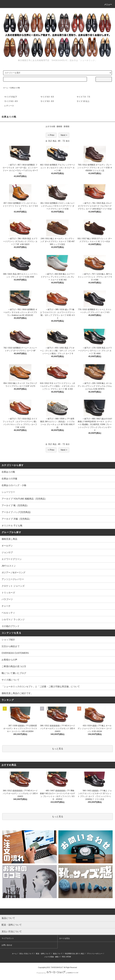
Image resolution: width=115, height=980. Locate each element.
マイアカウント (8, 938)
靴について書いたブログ (14, 673)
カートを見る (64, 938)
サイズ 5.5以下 (11, 97)
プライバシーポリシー (95, 954)
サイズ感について (11, 680)
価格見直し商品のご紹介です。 (17, 693)
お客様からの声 (9, 660)
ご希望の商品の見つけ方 (14, 666)
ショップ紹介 (8, 640)
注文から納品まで (11, 646)
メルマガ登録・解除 (51, 957)
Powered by (57, 973)
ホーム (6, 88)
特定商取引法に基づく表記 (74, 954)
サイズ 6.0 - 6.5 (47, 97)
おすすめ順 (50, 126)
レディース (9, 106)
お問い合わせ (7, 945)
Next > (64, 135)
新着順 (67, 126)
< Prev (51, 135)
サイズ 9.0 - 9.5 (47, 101)
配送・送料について (43, 954)
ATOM (69, 957)
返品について (58, 954)
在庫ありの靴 (15, 88)
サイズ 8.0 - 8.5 (11, 101)
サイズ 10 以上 (83, 101)
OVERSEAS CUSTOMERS (15, 653)
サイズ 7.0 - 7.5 (83, 97)
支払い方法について (26, 954)
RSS (64, 957)
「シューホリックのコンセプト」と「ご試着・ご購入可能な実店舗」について (41, 686)
